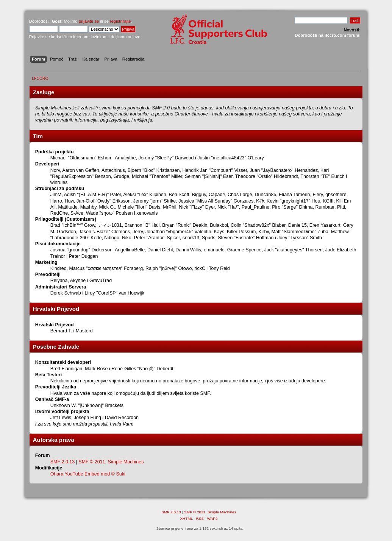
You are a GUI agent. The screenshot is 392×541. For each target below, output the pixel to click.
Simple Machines (126, 462)
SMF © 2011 (92, 462)
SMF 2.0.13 (62, 462)
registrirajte (120, 21)
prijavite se (89, 21)
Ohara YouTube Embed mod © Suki (88, 474)
